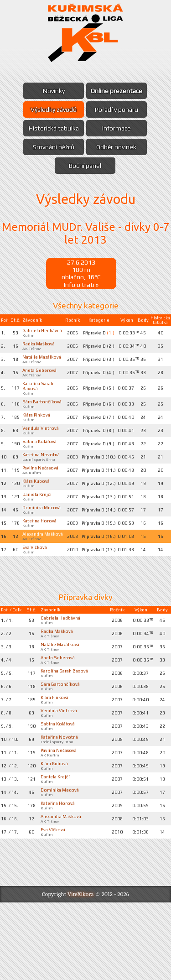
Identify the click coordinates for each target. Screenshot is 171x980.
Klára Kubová (38, 526)
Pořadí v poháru (118, 109)
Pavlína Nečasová (34, 510)
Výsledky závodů (52, 109)
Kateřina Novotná (33, 490)
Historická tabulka (52, 128)
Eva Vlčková (36, 608)
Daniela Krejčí (38, 541)
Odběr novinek (118, 147)
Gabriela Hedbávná (35, 335)
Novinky (52, 91)
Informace (118, 128)
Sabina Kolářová (41, 473)
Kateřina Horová (41, 574)
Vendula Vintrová (33, 456)
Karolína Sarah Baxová (66, 737)
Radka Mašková (41, 352)
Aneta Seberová (41, 386)
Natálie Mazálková (35, 369)
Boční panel (85, 166)
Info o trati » (81, 286)
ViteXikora (81, 972)
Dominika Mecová (34, 558)
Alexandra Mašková (35, 591)
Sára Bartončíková (38, 422)
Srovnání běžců (52, 147)
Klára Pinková (38, 439)
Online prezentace (118, 91)
